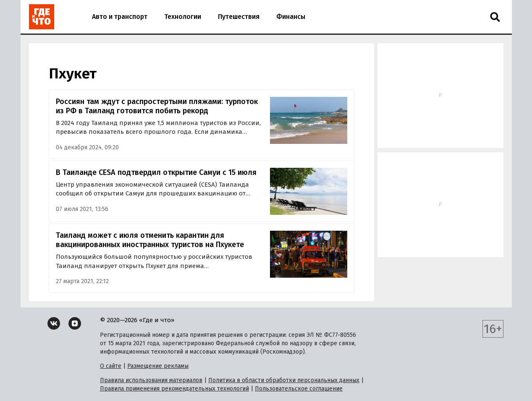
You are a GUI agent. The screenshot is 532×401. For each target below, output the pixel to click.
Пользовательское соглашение (299, 389)
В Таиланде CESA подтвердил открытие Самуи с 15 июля (156, 172)
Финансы (291, 17)
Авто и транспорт (120, 17)
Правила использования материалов (151, 380)
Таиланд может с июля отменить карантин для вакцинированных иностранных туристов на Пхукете (150, 240)
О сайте (111, 366)
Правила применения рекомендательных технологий (174, 389)
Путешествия (239, 17)
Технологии (183, 17)
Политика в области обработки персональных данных (284, 380)
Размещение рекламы (158, 366)
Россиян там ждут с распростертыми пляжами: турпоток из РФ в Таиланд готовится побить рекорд (157, 106)
